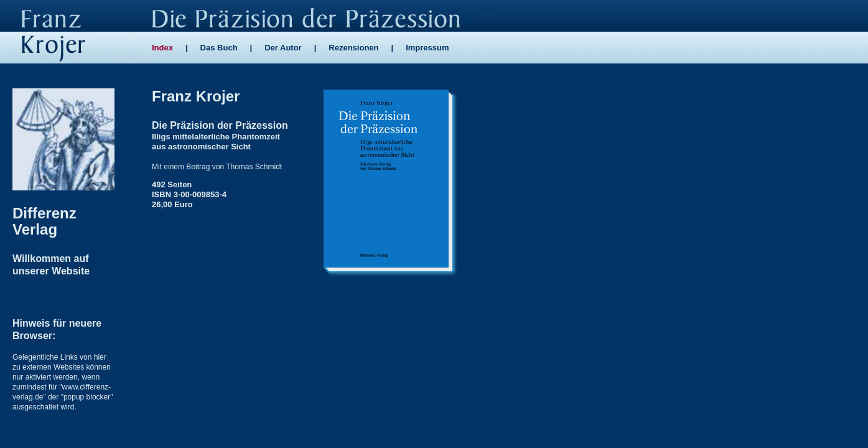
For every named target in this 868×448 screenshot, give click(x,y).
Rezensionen (353, 48)
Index (162, 48)
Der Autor (283, 48)
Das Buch (219, 48)
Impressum (427, 48)
